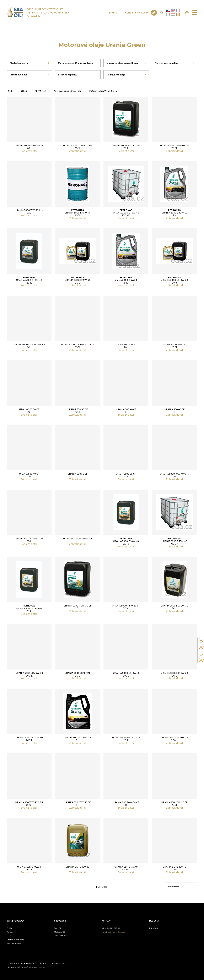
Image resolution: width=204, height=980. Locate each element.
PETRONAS (40, 91)
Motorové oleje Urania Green (122, 63)
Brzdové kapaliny (68, 75)
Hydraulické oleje (116, 75)
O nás (9, 928)
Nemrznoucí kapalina (167, 63)
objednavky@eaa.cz (117, 932)
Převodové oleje (18, 75)
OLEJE (24, 91)
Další (105, 887)
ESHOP (113, 13)
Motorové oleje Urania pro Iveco (76, 63)
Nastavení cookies (14, 943)
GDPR (9, 936)
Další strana (174, 887)
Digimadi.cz (67, 963)
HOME (10, 91)
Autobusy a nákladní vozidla (68, 91)
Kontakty (11, 932)
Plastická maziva (19, 63)
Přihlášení (154, 928)
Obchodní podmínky (15, 939)
